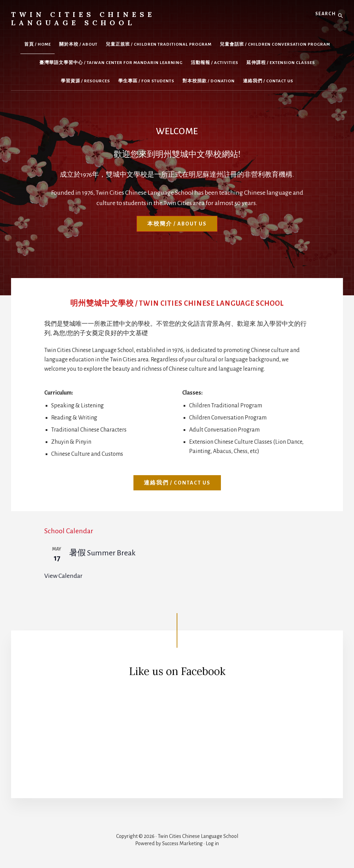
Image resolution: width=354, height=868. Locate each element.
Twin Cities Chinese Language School (83, 19)
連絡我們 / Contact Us (177, 483)
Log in (212, 843)
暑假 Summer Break (102, 553)
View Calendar (63, 576)
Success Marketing (182, 843)
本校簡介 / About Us (177, 224)
